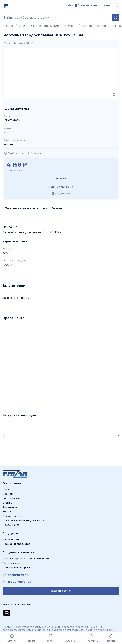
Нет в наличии (14, 171)
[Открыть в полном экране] (114, 95)
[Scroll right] (118, 436)
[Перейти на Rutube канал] (7, 613)
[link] (78, 5)
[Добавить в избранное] (14, 153)
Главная (8, 26)
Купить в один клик (61, 187)
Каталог (23, 26)
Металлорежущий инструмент (55, 26)
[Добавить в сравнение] (34, 153)
